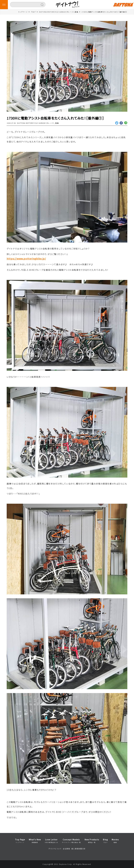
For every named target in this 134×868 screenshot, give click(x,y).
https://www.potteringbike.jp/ (26, 259)
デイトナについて (55, 849)
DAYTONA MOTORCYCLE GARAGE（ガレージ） (36, 123)
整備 (57, 123)
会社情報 (66, 849)
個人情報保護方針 (78, 849)
